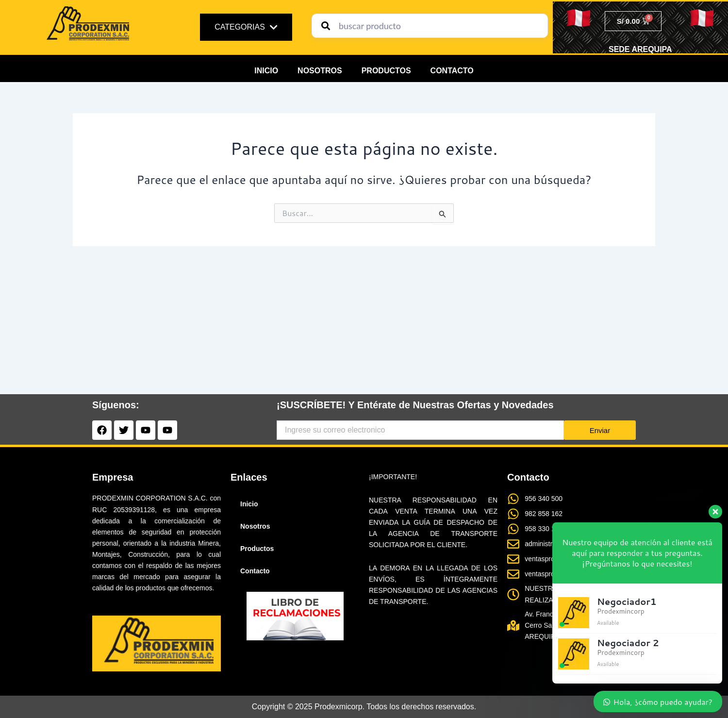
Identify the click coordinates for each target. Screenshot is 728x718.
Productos (386, 71)
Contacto (452, 71)
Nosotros (320, 71)
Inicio (266, 71)
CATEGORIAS (246, 27)
